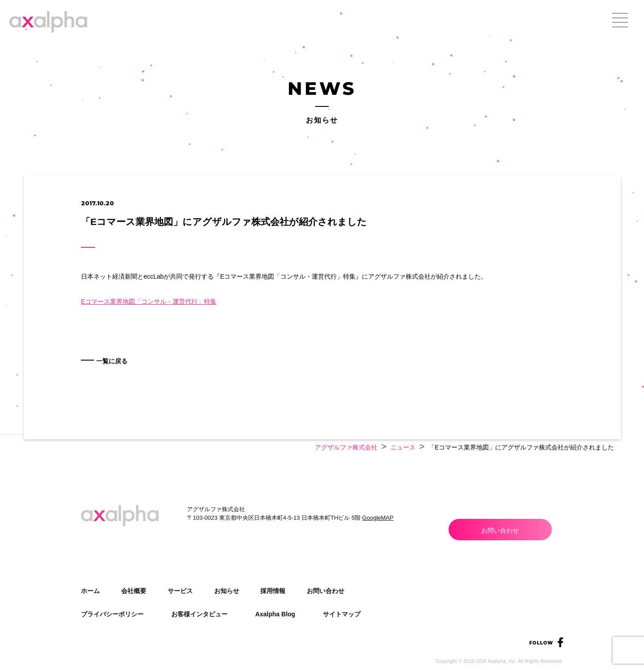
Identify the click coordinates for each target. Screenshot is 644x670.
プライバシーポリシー (112, 614)
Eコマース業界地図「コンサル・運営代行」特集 (149, 301)
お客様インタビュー (199, 614)
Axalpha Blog (275, 614)
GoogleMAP (378, 518)
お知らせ (227, 591)
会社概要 (134, 591)
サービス (180, 591)
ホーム (90, 591)
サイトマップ (342, 614)
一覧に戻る (125, 373)
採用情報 (273, 591)
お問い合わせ (500, 530)
